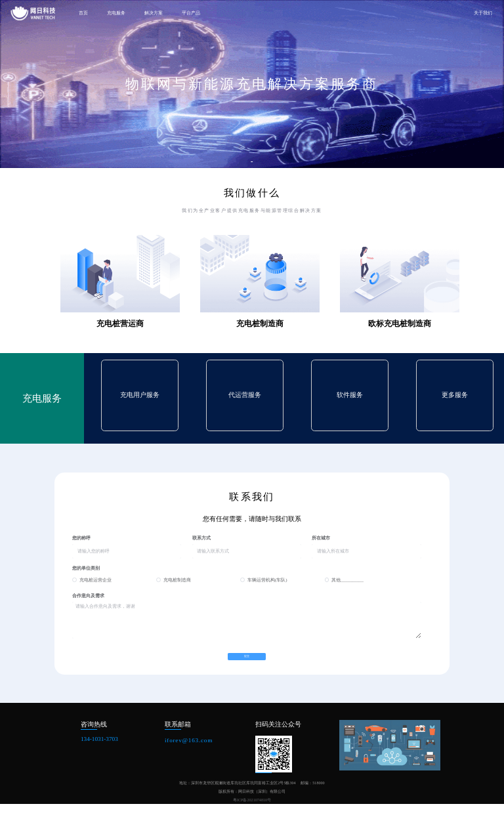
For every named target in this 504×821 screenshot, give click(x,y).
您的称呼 (81, 538)
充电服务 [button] (116, 13)
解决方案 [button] (154, 13)
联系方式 (201, 538)
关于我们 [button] (483, 13)
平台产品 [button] (191, 13)
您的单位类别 (86, 568)
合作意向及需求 (88, 596)
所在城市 (321, 538)
